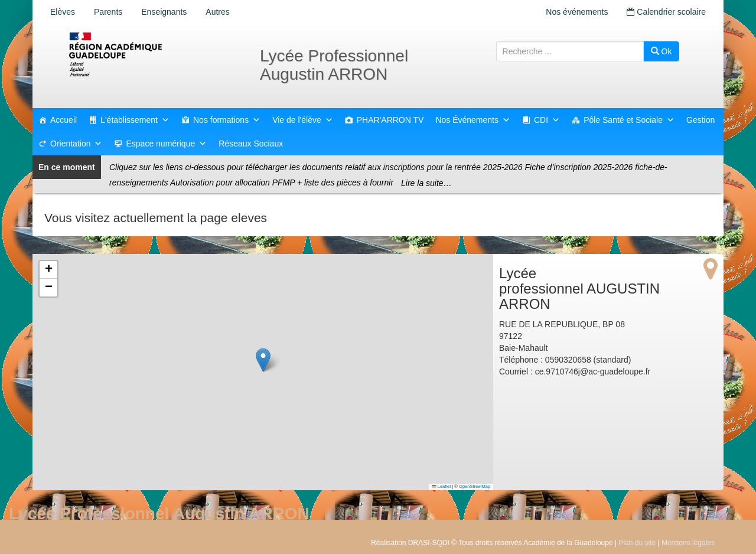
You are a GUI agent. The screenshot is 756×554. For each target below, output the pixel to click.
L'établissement (135, 120)
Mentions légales (688, 543)
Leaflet (441, 486)
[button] (263, 360)
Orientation (76, 144)
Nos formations (227, 120)
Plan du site (637, 543)
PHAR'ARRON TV (390, 120)
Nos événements (577, 12)
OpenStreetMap (475, 486)
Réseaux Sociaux (251, 144)
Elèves (63, 12)
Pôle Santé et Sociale (629, 120)
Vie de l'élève (303, 120)
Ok (661, 51)
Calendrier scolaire (666, 12)
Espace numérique (166, 144)
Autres (217, 12)
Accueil (63, 120)
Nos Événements (473, 120)
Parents (108, 12)
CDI (547, 120)
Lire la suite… (426, 183)
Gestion (700, 120)
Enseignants (164, 12)
